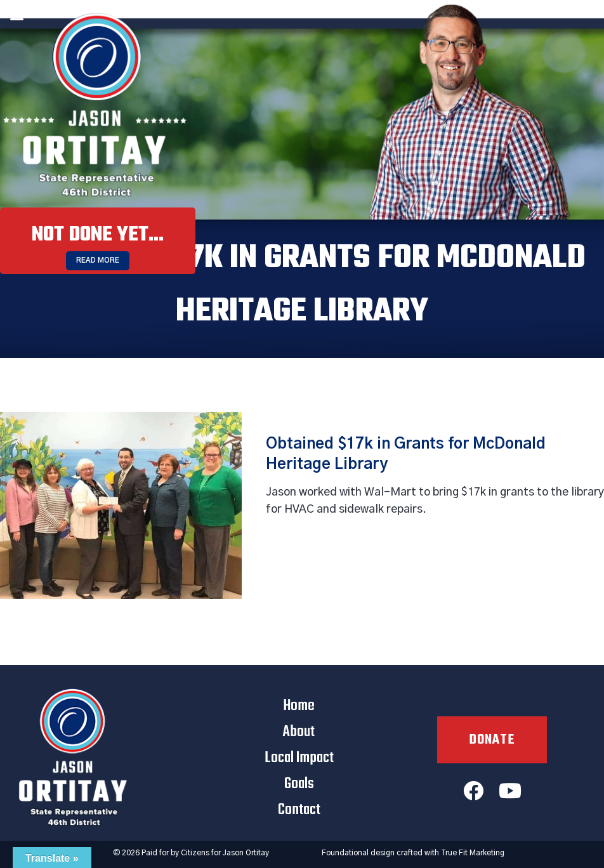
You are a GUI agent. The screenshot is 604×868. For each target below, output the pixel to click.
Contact (299, 810)
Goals (299, 784)
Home (299, 706)
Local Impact (299, 758)
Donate (492, 740)
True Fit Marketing (473, 853)
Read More (98, 260)
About (299, 732)
